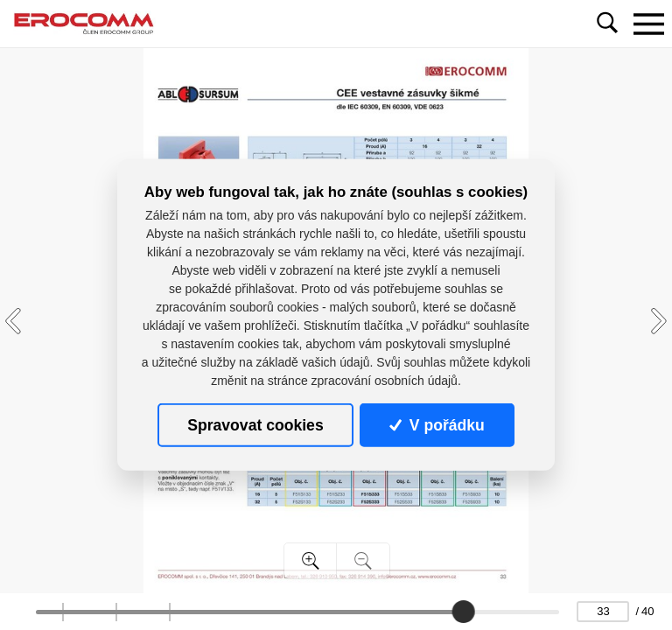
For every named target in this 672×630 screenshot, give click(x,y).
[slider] (464, 612)
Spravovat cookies (255, 425)
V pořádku (437, 425)
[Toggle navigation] (648, 24)
